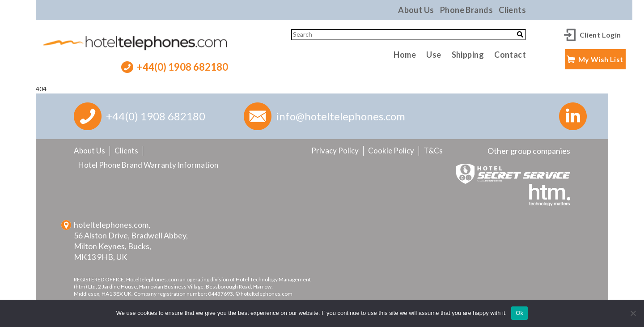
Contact (510, 55)
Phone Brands (466, 10)
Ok (519, 313)
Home (405, 55)
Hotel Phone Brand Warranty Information (148, 165)
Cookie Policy (391, 151)
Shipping (468, 55)
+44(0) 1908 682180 (182, 67)
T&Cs (433, 151)
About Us (416, 10)
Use (434, 55)
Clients (512, 10)
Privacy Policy (335, 151)
